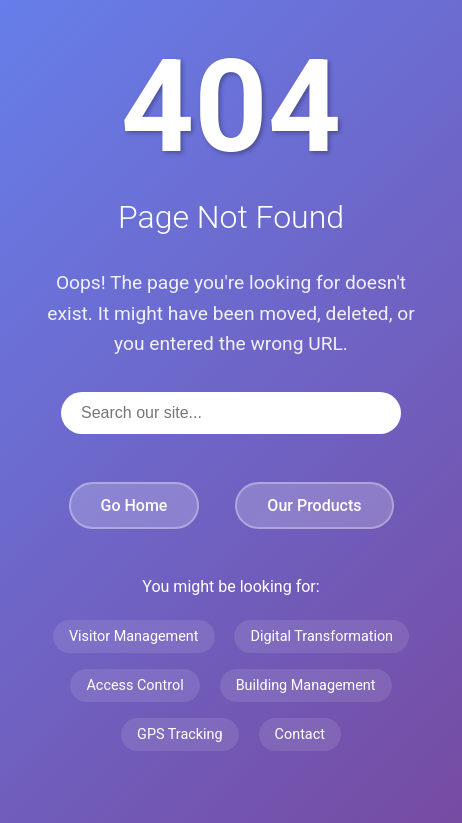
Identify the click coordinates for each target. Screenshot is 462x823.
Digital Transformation (321, 636)
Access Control (134, 685)
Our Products (314, 505)
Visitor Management (134, 636)
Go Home (134, 505)
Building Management (306, 685)
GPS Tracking (180, 734)
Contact (300, 734)
